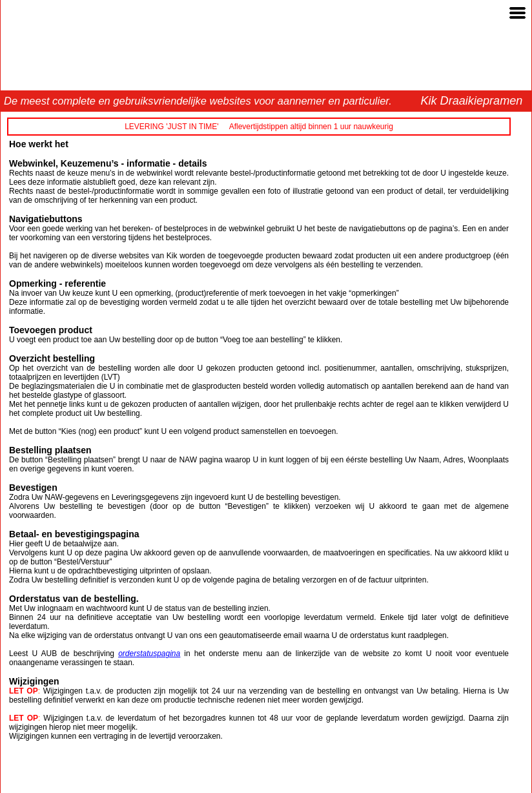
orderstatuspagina (149, 654)
